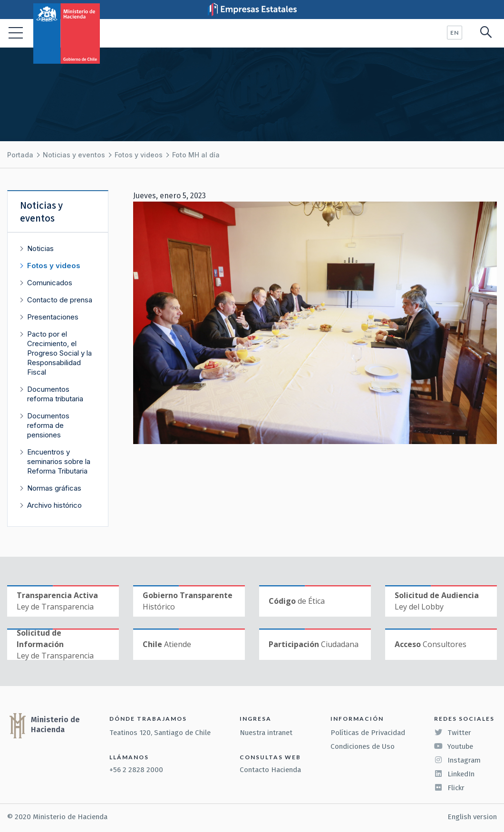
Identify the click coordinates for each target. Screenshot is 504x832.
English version (472, 817)
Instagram (457, 760)
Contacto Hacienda (270, 770)
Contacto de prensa (60, 300)
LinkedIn (454, 774)
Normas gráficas (54, 488)
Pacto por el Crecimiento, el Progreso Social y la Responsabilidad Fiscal (59, 353)
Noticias (40, 248)
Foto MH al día (196, 155)
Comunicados (50, 283)
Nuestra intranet (266, 733)
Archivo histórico (54, 505)
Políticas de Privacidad (368, 733)
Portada (20, 155)
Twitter (453, 733)
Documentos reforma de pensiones (48, 425)
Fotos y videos (139, 155)
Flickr (449, 788)
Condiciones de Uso (363, 746)
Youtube (454, 746)
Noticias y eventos (74, 155)
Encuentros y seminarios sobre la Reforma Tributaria (59, 461)
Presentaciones (53, 317)
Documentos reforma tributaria (55, 394)
